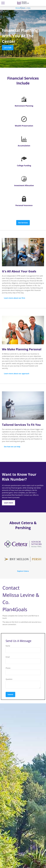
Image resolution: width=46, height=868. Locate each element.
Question (9, 679)
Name (8, 646)
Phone (8, 668)
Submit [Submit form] (10, 694)
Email (8, 657)
